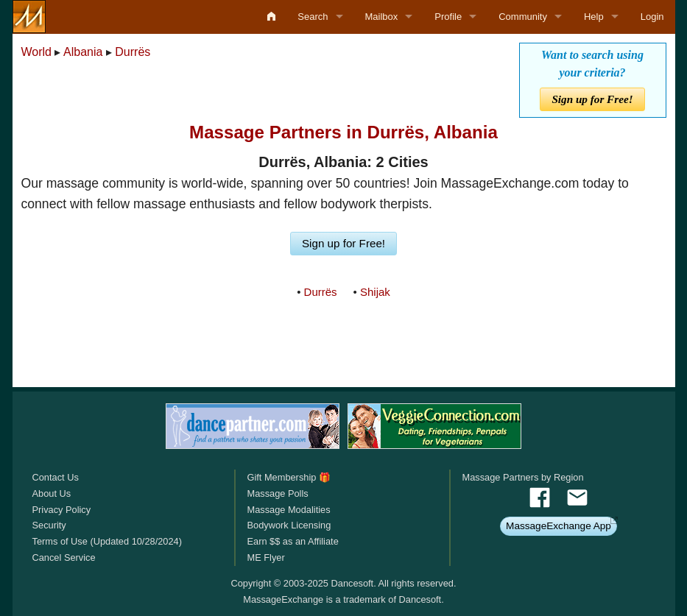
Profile (448, 17)
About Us (52, 493)
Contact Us (56, 477)
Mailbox (382, 17)
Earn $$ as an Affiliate (292, 541)
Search (313, 17)
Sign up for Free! (592, 99)
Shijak (375, 292)
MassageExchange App (559, 526)
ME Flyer (265, 557)
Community (523, 17)
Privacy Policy (62, 510)
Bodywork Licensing (289, 525)
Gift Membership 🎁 (288, 477)
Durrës (133, 52)
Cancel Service (64, 557)
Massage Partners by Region (523, 477)
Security (49, 525)
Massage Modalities (288, 510)
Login (652, 17)
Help (594, 17)
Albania (83, 52)
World (37, 52)
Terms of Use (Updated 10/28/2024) (107, 541)
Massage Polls (277, 493)
